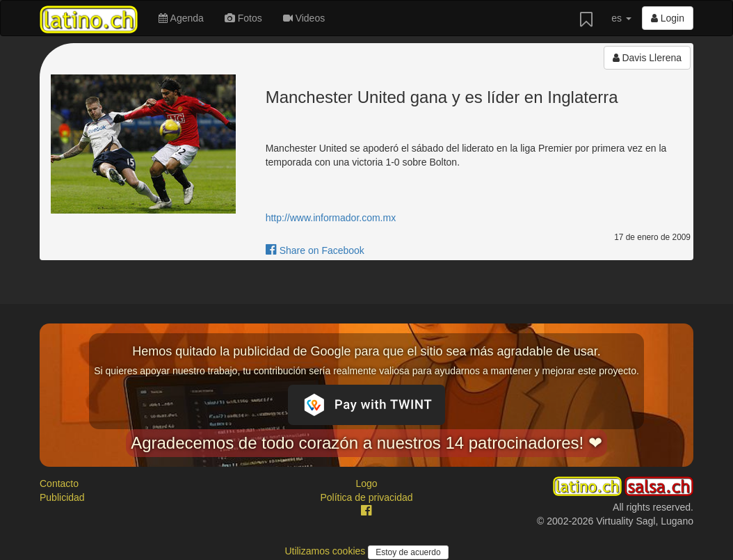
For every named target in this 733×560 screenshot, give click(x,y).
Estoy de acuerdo (408, 552)
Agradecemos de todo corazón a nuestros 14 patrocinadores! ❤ (366, 443)
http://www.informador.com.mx (331, 218)
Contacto (59, 483)
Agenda (181, 18)
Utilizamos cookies (326, 551)
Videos (304, 18)
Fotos (243, 18)
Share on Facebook (315, 250)
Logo (366, 483)
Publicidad (62, 497)
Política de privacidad (366, 497)
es (621, 18)
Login (668, 18)
